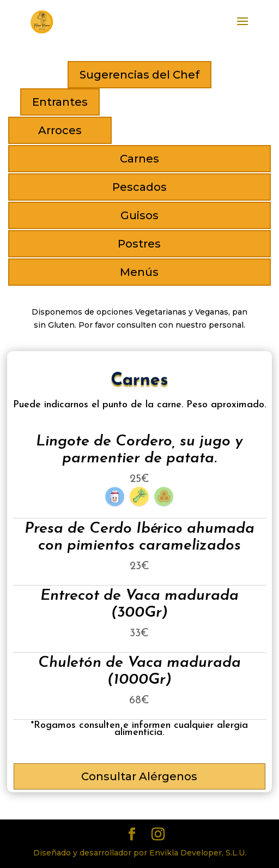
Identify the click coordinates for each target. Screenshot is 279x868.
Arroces (60, 130)
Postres (139, 244)
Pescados (139, 187)
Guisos (139, 215)
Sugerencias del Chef (139, 75)
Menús (139, 272)
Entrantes (60, 102)
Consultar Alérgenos (139, 776)
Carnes (139, 159)
